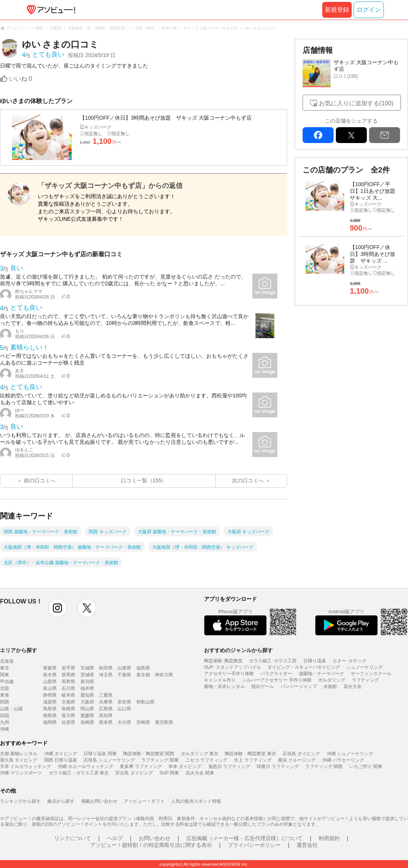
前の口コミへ (40, 480)
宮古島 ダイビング (134, 773)
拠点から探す (61, 801)
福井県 (87, 688)
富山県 (50, 688)
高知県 (106, 716)
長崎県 (87, 722)
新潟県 (87, 682)
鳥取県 (50, 709)
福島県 (143, 668)
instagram (57, 608)
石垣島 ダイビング (301, 754)
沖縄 (5, 729)
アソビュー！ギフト (144, 801)
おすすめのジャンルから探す (238, 650)
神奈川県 (164, 675)
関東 (5, 675)
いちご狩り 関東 (366, 766)
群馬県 (68, 675)
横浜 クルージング (297, 760)
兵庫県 (106, 702)
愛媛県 (87, 716)
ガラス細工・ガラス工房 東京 (79, 773)
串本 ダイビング (185, 766)
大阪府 (87, 702)
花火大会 (352, 686)
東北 (5, 668)
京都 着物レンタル (19, 754)
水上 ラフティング (253, 760)
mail (385, 135)
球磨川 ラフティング (277, 766)
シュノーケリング (365, 667)
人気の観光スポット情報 (196, 801)
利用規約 (329, 838)
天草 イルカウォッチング (25, 766)
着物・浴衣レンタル (224, 686)
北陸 (5, 688)
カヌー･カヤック (349, 661)
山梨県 (50, 682)
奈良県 (124, 702)
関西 (5, 702)
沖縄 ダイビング (61, 754)
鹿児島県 (164, 722)
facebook (318, 135)
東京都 (143, 675)
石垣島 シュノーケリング (109, 760)
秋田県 (106, 668)
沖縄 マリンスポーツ (21, 773)
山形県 (124, 668)
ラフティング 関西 (324, 766)
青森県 (50, 668)
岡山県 (87, 709)
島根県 (68, 709)
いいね (21, 79)
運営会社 (307, 845)
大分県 (124, 722)
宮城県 (87, 668)
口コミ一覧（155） (144, 480)
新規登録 (337, 10)
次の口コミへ (248, 480)
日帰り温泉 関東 (100, 754)
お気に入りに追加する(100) (356, 103)
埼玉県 (106, 675)
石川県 (68, 688)
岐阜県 (68, 695)
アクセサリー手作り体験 (229, 674)
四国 (5, 716)
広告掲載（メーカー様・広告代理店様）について (244, 838)
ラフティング (365, 680)
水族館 (330, 686)
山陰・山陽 (11, 709)
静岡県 (50, 695)
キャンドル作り (220, 680)
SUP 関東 (169, 773)
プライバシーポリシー (254, 845)
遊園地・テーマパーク (321, 674)
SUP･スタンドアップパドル (233, 667)
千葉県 (124, 675)
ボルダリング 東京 (200, 754)
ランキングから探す (20, 801)
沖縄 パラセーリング (343, 760)
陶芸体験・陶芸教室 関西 (149, 754)
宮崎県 (143, 722)
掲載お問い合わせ (99, 801)
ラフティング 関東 (160, 760)
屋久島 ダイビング (19, 760)
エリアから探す (19, 650)
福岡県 (50, 722)
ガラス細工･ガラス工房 (273, 661)
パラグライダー (276, 674)
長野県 (68, 682)
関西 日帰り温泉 (61, 760)
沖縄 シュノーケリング (350, 754)
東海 (5, 695)
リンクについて (73, 838)
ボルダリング (332, 680)
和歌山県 (145, 702)
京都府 (68, 702)
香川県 (68, 716)
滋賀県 (50, 702)
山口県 (124, 709)
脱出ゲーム (263, 686)
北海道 (7, 661)
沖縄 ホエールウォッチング (86, 766)
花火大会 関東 (200, 773)
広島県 (106, 709)
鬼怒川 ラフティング (229, 766)
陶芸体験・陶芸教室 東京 (250, 754)
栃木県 (50, 675)
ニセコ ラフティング (206, 760)
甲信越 (7, 682)
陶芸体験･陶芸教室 (223, 661)
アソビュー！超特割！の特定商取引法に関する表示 (151, 845)
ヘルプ (115, 838)
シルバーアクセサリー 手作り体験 (277, 680)
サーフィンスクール (371, 674)
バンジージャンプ (299, 686)
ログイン (369, 10)
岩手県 (68, 668)
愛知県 (87, 695)
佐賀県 (68, 722)
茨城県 (87, 675)
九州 (5, 722)
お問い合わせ (155, 838)
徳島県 (50, 716)
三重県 (106, 695)
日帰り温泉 (315, 661)
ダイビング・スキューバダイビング (304, 667)
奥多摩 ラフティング (141, 766)
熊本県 (106, 722)
